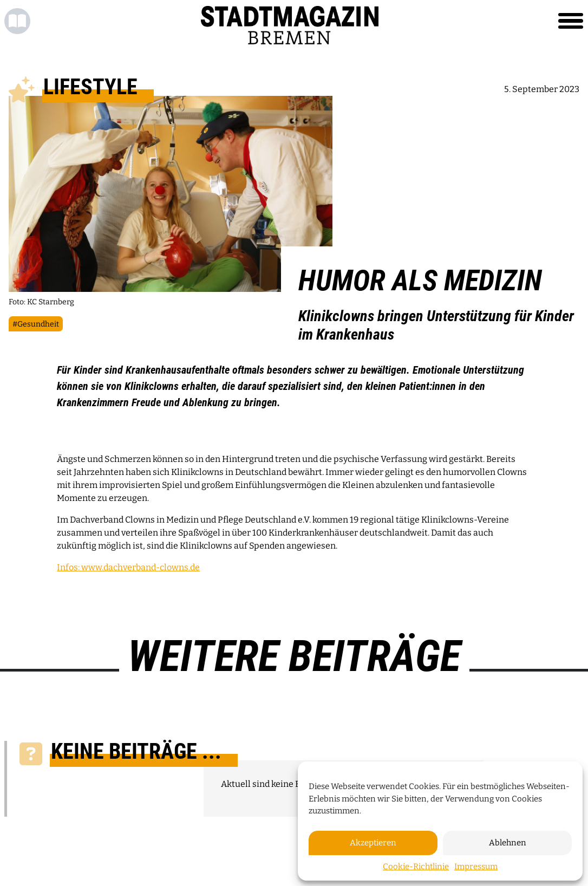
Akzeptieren (373, 843)
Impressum (476, 867)
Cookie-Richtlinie (416, 867)
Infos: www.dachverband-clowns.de (128, 567)
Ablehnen (508, 843)
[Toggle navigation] (571, 21)
